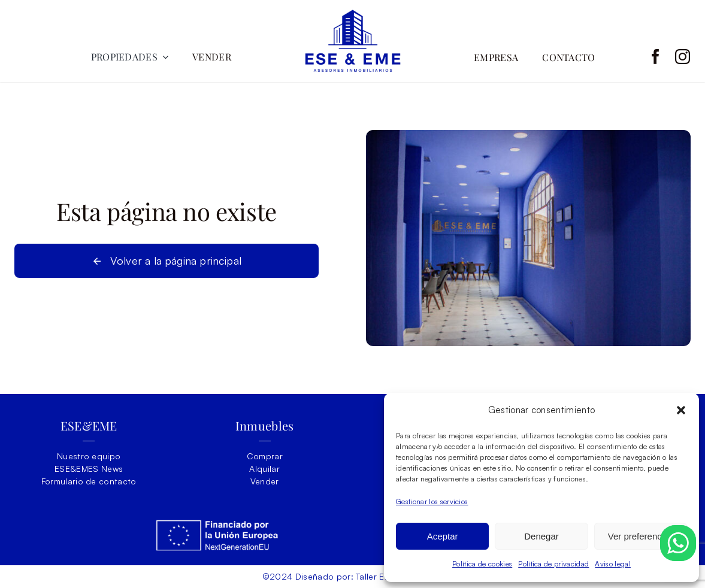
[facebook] (656, 57)
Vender (265, 481)
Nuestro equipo (89, 456)
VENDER (212, 57)
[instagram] (683, 57)
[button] (681, 410)
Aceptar (443, 536)
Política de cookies (482, 564)
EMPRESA (496, 57)
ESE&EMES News (89, 469)
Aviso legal (613, 564)
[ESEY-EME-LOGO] (353, 15)
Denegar (541, 536)
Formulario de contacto (89, 481)
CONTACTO (569, 57)
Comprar (265, 456)
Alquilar (264, 469)
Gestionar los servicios (432, 501)
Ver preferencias (641, 536)
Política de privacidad (553, 564)
